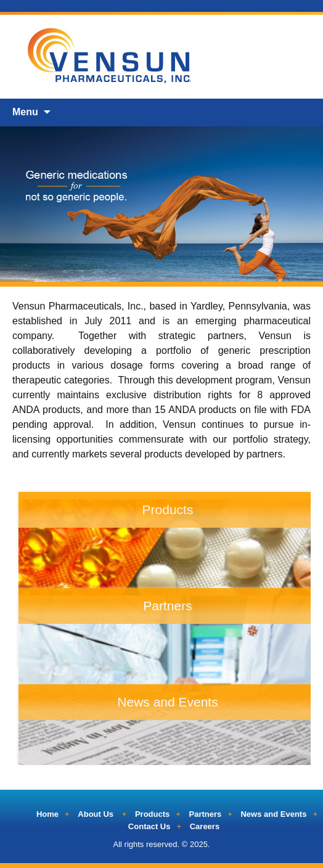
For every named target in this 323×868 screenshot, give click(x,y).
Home (47, 814)
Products (152, 814)
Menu (25, 112)
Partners (206, 814)
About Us (96, 814)
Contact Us (149, 826)
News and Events (273, 814)
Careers (205, 826)
